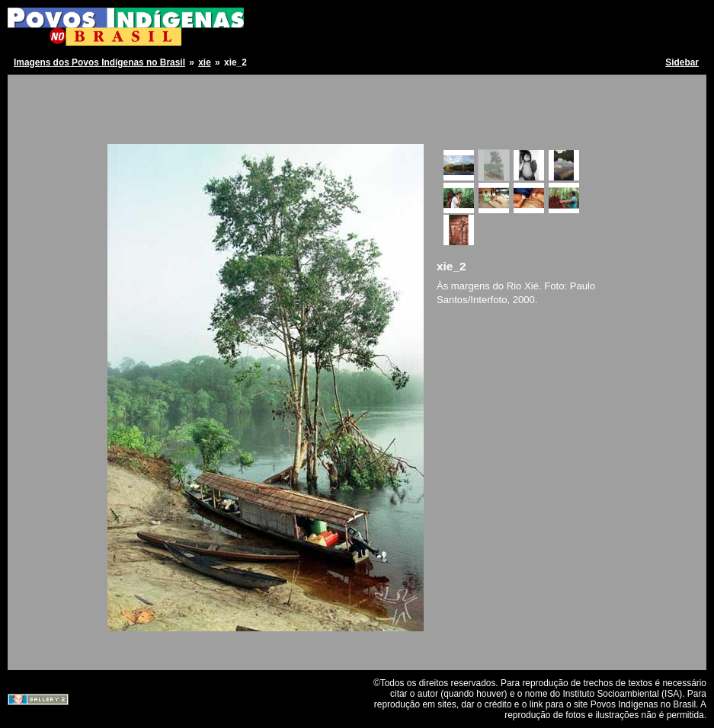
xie (205, 62)
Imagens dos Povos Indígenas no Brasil (99, 62)
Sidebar (682, 62)
